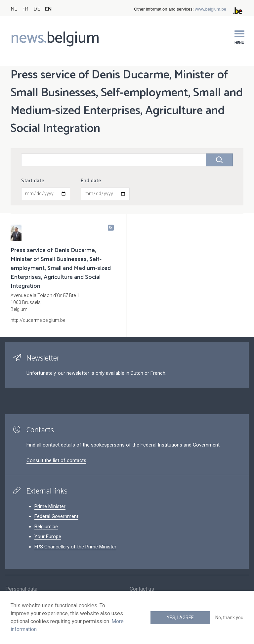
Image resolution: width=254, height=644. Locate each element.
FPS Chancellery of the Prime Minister (75, 547)
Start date (33, 181)
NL (14, 9)
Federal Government (56, 516)
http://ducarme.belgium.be (38, 320)
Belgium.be (46, 527)
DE (37, 9)
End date (91, 181)
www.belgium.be (211, 9)
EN (48, 9)
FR (25, 9)
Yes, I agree (180, 618)
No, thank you (229, 618)
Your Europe (48, 537)
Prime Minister (50, 506)
